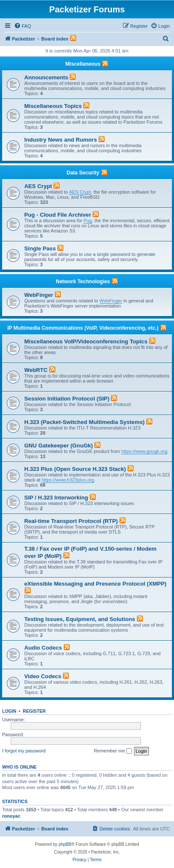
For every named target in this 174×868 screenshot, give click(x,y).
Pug (88, 221)
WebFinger (39, 295)
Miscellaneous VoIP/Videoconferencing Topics (86, 341)
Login (9, 711)
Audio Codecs (43, 648)
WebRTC (36, 370)
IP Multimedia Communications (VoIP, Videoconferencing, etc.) (83, 328)
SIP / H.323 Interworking (56, 498)
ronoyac (11, 816)
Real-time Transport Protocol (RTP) (71, 521)
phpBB (65, 844)
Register (34, 711)
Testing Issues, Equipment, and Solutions (80, 619)
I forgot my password (24, 751)
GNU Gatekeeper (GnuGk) (58, 446)
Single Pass (40, 248)
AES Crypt (38, 186)
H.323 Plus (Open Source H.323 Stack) (75, 469)
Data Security (83, 173)
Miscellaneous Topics (53, 106)
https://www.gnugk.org (144, 451)
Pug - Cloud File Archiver (58, 215)
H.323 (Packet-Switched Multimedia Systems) (84, 422)
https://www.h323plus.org (68, 480)
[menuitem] (23, 26)
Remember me (113, 751)
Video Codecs (43, 676)
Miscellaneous (83, 64)
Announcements (46, 77)
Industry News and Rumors (61, 140)
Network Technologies (83, 282)
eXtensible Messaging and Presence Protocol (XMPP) (95, 584)
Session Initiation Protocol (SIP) (67, 399)
